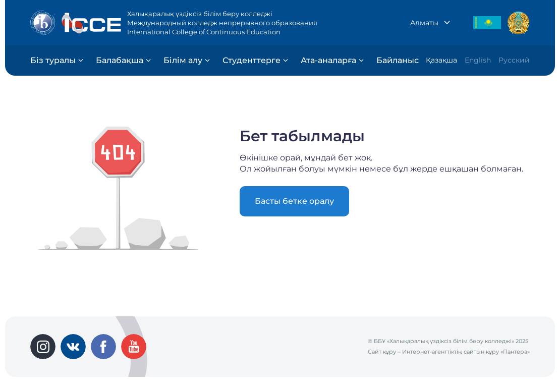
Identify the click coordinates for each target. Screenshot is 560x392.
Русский (514, 60)
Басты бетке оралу (294, 201)
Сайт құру (382, 352)
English (478, 60)
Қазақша (441, 60)
